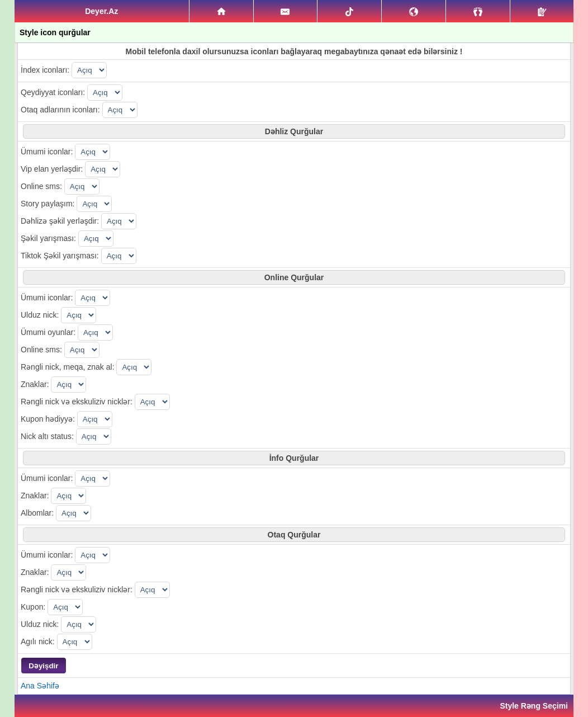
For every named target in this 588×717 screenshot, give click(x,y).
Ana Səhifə (40, 686)
